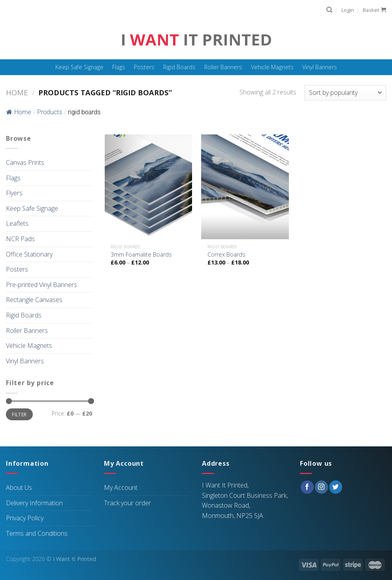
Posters (144, 67)
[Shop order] (345, 93)
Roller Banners (223, 67)
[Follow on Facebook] (307, 487)
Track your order (127, 503)
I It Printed (196, 40)
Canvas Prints (25, 162)
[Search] (329, 10)
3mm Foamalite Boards (141, 255)
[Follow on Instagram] (321, 487)
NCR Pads (20, 239)
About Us (19, 487)
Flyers (14, 193)
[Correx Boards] (245, 187)
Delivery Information (34, 503)
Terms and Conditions (37, 533)
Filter (19, 414)
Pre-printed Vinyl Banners (41, 285)
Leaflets (17, 223)
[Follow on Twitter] (336, 487)
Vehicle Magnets (272, 67)
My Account (121, 487)
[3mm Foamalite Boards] (148, 187)
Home (17, 92)
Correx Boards (226, 255)
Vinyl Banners (320, 67)
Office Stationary (29, 254)
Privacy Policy (25, 518)
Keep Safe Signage (79, 67)
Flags (119, 67)
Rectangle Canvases (34, 300)
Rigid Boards (179, 67)
